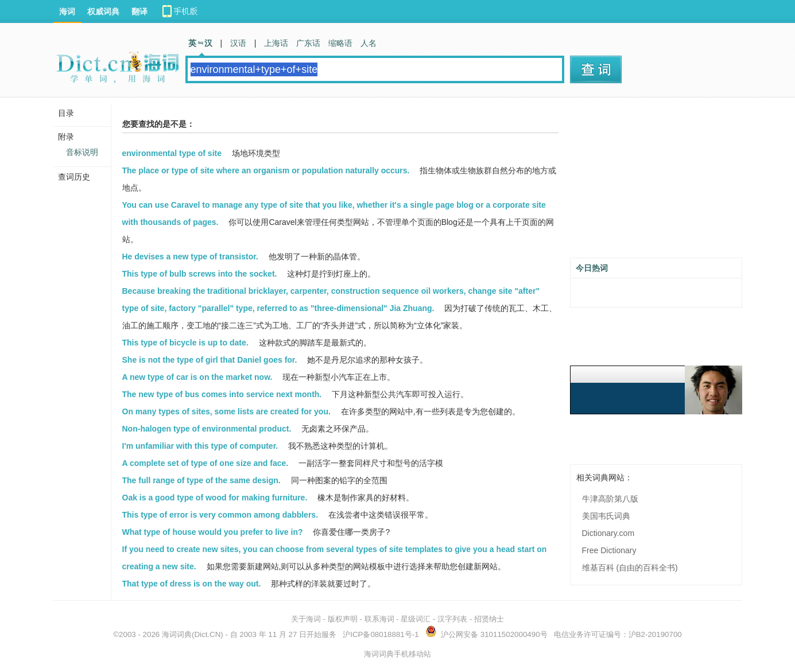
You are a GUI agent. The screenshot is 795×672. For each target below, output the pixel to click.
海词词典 (177, 634)
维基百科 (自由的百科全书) (630, 568)
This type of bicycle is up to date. (185, 343)
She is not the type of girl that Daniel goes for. (210, 360)
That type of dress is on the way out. (192, 584)
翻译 (139, 11)
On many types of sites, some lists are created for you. (226, 411)
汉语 (238, 43)
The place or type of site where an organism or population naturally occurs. (266, 170)
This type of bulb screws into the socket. (200, 274)
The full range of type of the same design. (201, 480)
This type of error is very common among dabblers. (220, 515)
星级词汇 (416, 619)
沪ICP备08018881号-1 (381, 634)
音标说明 (82, 152)
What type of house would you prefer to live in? (213, 532)
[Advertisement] (656, 182)
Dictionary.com (608, 533)
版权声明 (343, 619)
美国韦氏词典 (606, 516)
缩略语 (340, 43)
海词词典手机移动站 (398, 654)
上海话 (276, 43)
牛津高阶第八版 (610, 499)
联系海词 (379, 619)
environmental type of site (172, 153)
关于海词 (306, 619)
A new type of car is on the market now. (197, 377)
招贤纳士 (489, 619)
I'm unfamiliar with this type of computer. (200, 446)
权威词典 (103, 11)
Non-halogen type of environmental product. (207, 429)
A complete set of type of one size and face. (205, 463)
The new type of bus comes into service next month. (222, 394)
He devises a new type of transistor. (190, 257)
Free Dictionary (609, 550)
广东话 (308, 43)
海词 (67, 11)
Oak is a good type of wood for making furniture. (215, 498)
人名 (369, 43)
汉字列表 (452, 619)
